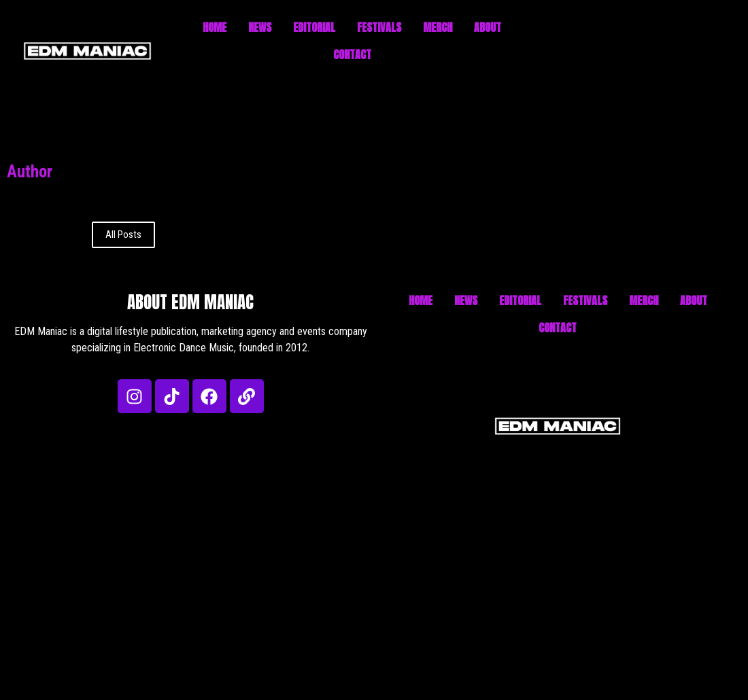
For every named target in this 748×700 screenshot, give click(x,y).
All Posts (123, 234)
